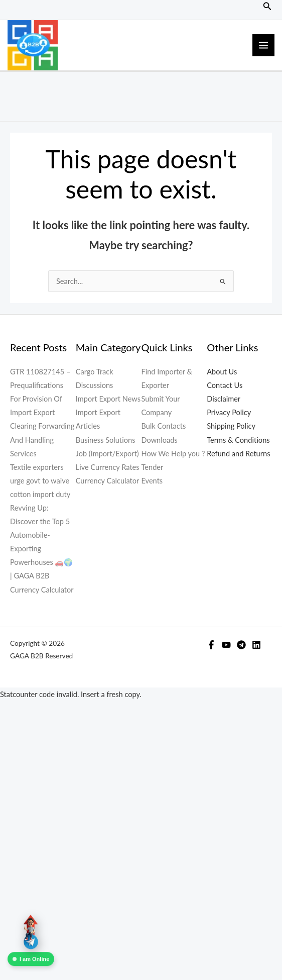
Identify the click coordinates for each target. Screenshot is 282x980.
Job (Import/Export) (107, 454)
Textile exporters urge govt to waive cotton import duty (40, 481)
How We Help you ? (173, 454)
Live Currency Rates (108, 467)
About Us (222, 372)
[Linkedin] (256, 645)
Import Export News (108, 399)
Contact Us (225, 385)
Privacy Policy (229, 412)
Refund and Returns (238, 454)
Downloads (160, 440)
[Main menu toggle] (263, 45)
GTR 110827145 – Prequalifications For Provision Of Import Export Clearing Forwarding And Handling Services (42, 413)
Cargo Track (95, 372)
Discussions (95, 385)
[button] (267, 6)
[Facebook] (211, 645)
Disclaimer (224, 399)
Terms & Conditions (238, 440)
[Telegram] (241, 645)
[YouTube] (226, 645)
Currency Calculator (42, 590)
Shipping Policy (231, 426)
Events (152, 481)
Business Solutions (106, 440)
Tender (153, 467)
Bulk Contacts (164, 426)
